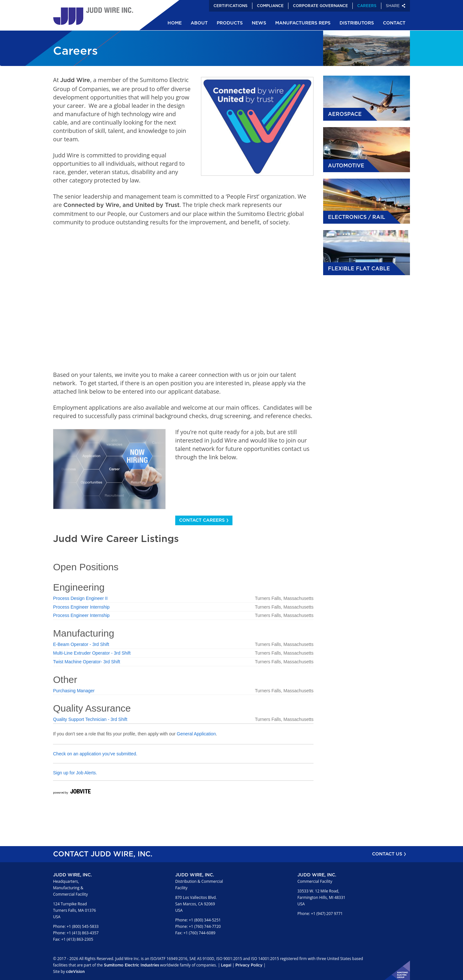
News (259, 23)
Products (230, 23)
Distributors (357, 23)
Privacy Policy (249, 965)
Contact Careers (202, 520)
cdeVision (75, 972)
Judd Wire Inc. (93, 16)
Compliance (270, 6)
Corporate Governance (320, 6)
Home (175, 23)
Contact (394, 23)
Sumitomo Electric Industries (132, 965)
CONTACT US (387, 854)
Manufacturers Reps (303, 23)
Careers (367, 6)
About (199, 23)
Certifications (231, 6)
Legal (226, 965)
